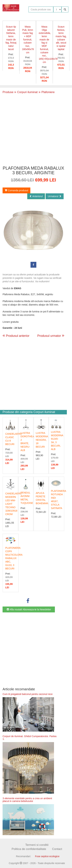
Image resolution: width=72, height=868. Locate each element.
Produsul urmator (51, 335)
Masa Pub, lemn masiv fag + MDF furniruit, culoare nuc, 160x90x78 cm (28, 40)
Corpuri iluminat (26, 92)
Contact (57, 849)
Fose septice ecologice (47, 856)
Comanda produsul (16, 190)
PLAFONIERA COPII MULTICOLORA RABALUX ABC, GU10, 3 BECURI (14, 558)
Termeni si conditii (37, 845)
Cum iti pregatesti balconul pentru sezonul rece (28, 694)
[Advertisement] (32, 129)
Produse (8, 92)
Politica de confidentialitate (29, 849)
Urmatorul (55, 196)
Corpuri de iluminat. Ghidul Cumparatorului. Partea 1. (29, 738)
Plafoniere (46, 92)
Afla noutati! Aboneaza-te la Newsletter (29, 609)
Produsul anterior (16, 336)
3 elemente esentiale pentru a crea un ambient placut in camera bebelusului (27, 800)
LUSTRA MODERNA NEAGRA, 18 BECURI (42, 440)
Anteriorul (36, 196)
